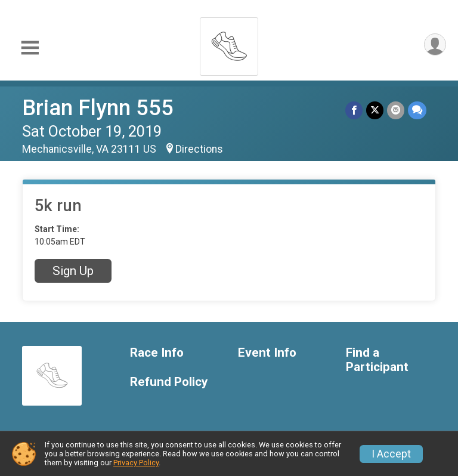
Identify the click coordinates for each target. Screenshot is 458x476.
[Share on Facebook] (354, 110)
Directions (199, 149)
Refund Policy (169, 382)
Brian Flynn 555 (98, 108)
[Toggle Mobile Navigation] (30, 48)
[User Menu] (435, 44)
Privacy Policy (136, 463)
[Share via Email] (396, 110)
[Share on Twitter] (375, 110)
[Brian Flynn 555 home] (229, 43)
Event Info (267, 353)
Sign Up (73, 271)
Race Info (157, 353)
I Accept (391, 454)
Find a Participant (377, 360)
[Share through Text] (417, 110)
